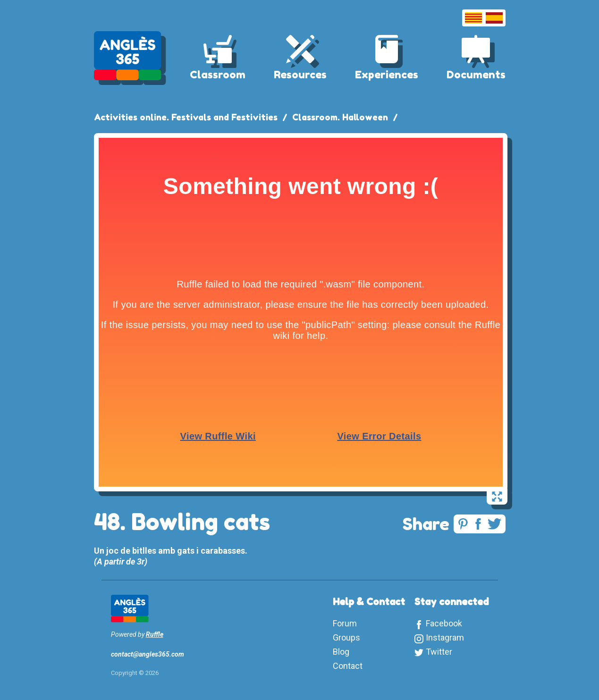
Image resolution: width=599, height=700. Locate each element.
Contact (348, 666)
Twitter (439, 652)
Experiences (387, 75)
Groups (346, 637)
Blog (341, 652)
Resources (300, 75)
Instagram (445, 637)
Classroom (218, 75)
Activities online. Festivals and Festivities (186, 117)
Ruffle (155, 634)
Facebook (444, 623)
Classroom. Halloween (340, 117)
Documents (476, 75)
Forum (345, 623)
